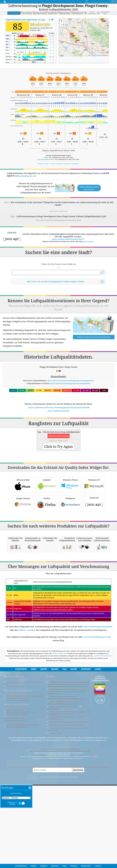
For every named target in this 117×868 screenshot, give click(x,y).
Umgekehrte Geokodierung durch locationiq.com (68, 811)
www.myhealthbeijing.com (96, 726)
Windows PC (94, 514)
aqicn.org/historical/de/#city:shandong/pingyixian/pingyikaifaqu (58, 407)
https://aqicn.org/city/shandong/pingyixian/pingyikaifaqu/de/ (59, 220)
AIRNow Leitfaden (27, 719)
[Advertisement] (59, 431)
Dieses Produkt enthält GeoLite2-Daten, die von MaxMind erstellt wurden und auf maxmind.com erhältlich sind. (66, 780)
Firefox (47, 533)
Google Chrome (23, 533)
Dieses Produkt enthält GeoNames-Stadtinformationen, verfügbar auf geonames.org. (66, 786)
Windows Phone (70, 514)
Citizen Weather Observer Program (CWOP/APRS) (59, 838)
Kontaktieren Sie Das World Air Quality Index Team (23, 772)
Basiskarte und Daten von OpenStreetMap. (66, 814)
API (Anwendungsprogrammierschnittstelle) (23, 813)
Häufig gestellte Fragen (17, 794)
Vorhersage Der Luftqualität (17, 803)
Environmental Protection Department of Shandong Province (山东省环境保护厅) (59, 840)
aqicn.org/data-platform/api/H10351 (68, 239)
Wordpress (70, 533)
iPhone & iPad (23, 514)
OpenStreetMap (97, 56)
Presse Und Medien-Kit (15, 775)
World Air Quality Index (60, 743)
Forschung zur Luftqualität (18, 780)
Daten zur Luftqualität (15, 799)
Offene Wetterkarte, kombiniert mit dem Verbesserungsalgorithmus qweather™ (64, 791)
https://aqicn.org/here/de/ (59, 211)
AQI (23, 20)
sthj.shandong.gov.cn (26, 176)
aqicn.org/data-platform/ (59, 411)
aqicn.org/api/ (88, 241)
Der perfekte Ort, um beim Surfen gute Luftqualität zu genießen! (68, 818)
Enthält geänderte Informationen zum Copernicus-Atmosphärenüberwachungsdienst (68, 802)
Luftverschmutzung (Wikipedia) (97, 716)
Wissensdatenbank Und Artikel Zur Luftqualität (24, 785)
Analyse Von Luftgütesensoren (18, 789)
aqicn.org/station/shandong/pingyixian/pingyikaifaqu (70, 383)
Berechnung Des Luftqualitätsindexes (21, 801)
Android (47, 514)
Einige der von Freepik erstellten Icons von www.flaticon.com (65, 807)
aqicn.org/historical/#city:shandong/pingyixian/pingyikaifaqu (71, 381)
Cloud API (94, 532)
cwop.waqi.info (53, 798)
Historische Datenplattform (17, 816)
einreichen (78, 859)
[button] (102, 21)
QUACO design (55, 822)
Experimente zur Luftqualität (17, 787)
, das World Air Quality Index (102, 745)
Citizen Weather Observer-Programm (64, 795)
